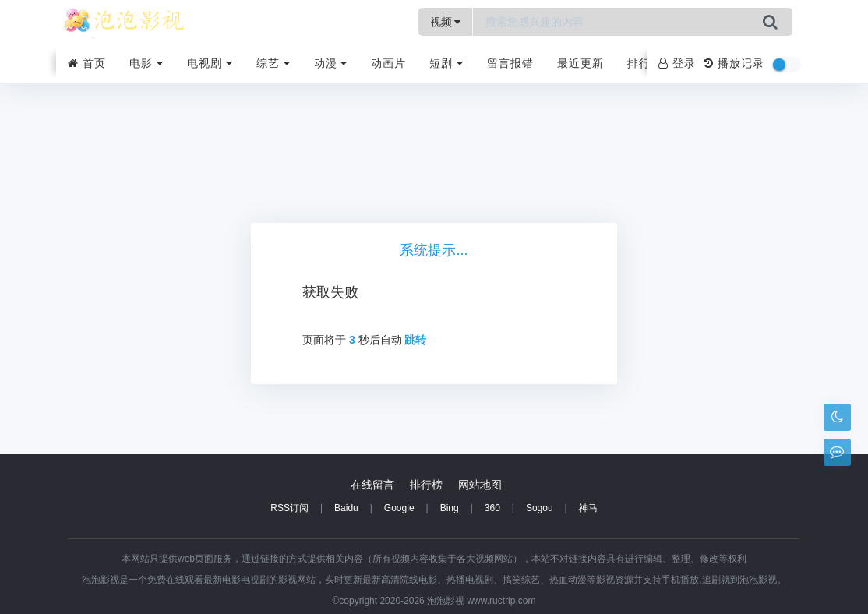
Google (399, 508)
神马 (588, 508)
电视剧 (210, 63)
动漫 (331, 63)
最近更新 (580, 63)
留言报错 (510, 63)
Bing (450, 508)
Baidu (346, 508)
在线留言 (372, 485)
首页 (87, 63)
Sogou (540, 508)
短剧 (446, 63)
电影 (146, 63)
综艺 (273, 63)
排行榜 (645, 63)
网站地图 (480, 485)
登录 (677, 63)
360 (492, 508)
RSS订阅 (289, 508)
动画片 (388, 63)
